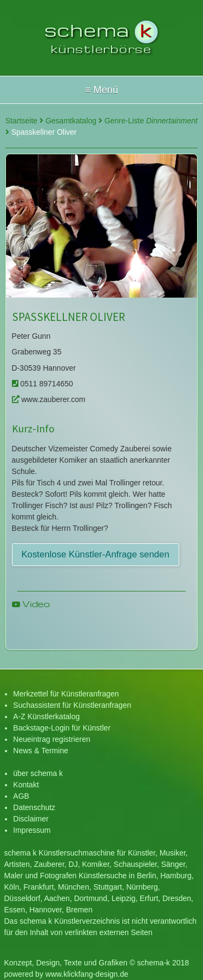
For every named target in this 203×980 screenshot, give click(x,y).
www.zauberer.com (49, 399)
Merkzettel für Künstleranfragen (66, 694)
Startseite (24, 121)
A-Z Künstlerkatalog (46, 716)
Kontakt (26, 785)
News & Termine (41, 751)
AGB (21, 796)
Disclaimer (31, 819)
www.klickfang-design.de (87, 974)
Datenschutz (34, 807)
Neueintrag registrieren (51, 739)
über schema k (38, 773)
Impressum (32, 830)
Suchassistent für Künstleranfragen (72, 705)
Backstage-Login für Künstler (62, 728)
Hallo (101, 90)
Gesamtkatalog (74, 121)
